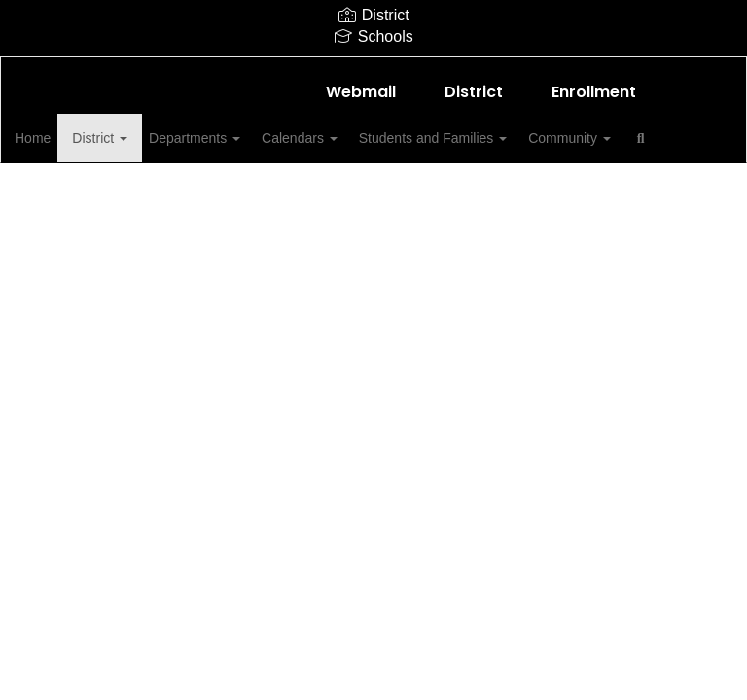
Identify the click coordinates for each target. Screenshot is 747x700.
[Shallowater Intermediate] (373, 70)
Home (63, 138)
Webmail (361, 92)
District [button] (138, 138)
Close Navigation (143, 194)
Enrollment (594, 92)
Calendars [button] (353, 138)
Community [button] (639, 138)
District (474, 92)
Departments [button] (240, 138)
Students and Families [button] (494, 138)
